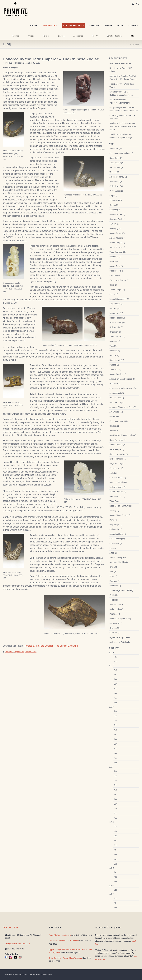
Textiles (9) (114, 172)
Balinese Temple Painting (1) (122, 619)
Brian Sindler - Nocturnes (120, 63)
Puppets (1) (115, 308)
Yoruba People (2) (117, 337)
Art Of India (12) (116, 412)
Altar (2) (113, 572)
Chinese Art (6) (116, 543)
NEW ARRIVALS (50, 25)
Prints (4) (114, 520)
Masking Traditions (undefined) (123, 435)
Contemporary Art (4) (119, 421)
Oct (115, 720)
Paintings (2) (115, 614)
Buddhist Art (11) (117, 360)
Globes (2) (114, 205)
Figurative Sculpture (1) (120, 637)
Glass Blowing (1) (117, 539)
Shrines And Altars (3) (119, 454)
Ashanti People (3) (118, 445)
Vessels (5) (114, 431)
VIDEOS (108, 25)
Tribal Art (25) (115, 370)
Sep (115, 725)
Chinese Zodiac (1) (118, 478)
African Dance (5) (117, 233)
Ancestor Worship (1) (119, 562)
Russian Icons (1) (117, 323)
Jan (115, 703)
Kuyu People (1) (116, 304)
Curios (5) (114, 294)
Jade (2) (113, 473)
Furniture (15, 36)
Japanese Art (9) (117, 393)
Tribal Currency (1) (118, 252)
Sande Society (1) (117, 247)
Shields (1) (114, 426)
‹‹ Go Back (135, 45)
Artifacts (31, 36)
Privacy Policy (35, 975)
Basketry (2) (115, 341)
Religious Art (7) (116, 327)
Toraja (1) (114, 600)
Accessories (78, 36)
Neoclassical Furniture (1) (121, 506)
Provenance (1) (116, 191)
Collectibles (9, 652)
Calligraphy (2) (116, 529)
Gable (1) (114, 595)
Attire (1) (113, 553)
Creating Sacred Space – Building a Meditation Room (121, 93)
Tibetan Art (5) (116, 200)
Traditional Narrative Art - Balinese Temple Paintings (121, 136)
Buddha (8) (114, 355)
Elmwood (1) (115, 581)
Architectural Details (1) (120, 642)
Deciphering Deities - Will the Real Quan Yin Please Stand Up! (124, 109)
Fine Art (95, 36)
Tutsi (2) (113, 346)
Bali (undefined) (116, 609)
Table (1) (113, 576)
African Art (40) (116, 149)
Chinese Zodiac (31, 652)
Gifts (132, 36)
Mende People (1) (117, 243)
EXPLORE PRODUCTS (73, 25)
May (116, 684)
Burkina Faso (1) (117, 398)
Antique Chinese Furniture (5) (122, 379)
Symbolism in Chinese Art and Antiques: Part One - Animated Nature (123, 126)
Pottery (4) (114, 261)
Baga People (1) (117, 464)
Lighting (61, 36)
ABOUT (34, 25)
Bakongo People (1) (118, 482)
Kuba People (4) (117, 163)
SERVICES (94, 25)
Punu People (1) (117, 402)
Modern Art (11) (116, 313)
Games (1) (114, 417)
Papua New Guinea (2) (119, 280)
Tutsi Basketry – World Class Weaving (122, 86)
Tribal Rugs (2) (116, 501)
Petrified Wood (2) (117, 496)
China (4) (114, 567)
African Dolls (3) (116, 266)
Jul (115, 674)
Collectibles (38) (116, 186)
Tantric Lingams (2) (118, 492)
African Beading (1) (118, 374)
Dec (115, 711)
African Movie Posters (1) (120, 515)
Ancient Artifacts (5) (118, 534)
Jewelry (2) (114, 511)
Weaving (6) (115, 351)
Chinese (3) (115, 628)
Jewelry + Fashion (114, 36)
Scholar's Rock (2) (117, 219)
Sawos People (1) (117, 290)
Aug (115, 670)
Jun (115, 679)
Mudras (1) (114, 365)
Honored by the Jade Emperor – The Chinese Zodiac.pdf (51, 646)
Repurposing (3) (116, 167)
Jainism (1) (114, 224)
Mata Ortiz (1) (116, 257)
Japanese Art (19, 652)
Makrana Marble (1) (118, 487)
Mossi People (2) (117, 271)
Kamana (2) (115, 276)
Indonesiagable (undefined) (121, 590)
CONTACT (133, 25)
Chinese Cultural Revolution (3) (123, 388)
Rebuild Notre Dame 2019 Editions (121, 70)
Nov (115, 657)
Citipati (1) (114, 196)
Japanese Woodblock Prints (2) (123, 407)
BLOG (120, 25)
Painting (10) (115, 229)
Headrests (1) (115, 384)
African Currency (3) (118, 177)
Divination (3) (115, 332)
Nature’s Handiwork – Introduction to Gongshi (120, 101)
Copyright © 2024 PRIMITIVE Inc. (16, 975)
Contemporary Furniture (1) (121, 153)
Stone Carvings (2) (118, 558)
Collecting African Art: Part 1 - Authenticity (122, 117)
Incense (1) (114, 548)
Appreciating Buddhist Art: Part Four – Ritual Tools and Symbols (123, 78)
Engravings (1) (116, 525)
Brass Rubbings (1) (118, 440)
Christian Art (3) (116, 468)
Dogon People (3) (117, 318)
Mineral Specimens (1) (119, 299)
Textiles (46, 36)
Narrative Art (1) (116, 623)
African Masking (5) (118, 238)
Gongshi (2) (115, 210)
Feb (115, 698)
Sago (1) (113, 285)
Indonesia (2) (115, 586)
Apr (115, 661)
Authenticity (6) (116, 182)
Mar (115, 693)
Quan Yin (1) (115, 633)
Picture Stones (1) (117, 214)
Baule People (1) (117, 449)
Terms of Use (48, 975)
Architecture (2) (116, 605)
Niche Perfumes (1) (118, 459)
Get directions (18, 943)
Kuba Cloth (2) (116, 158)
